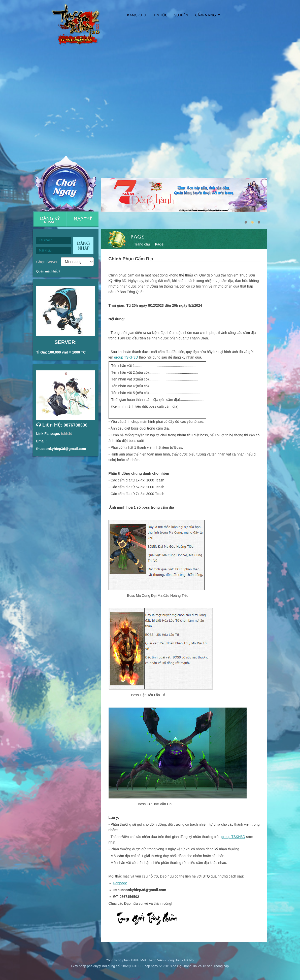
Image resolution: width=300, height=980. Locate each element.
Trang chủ (142, 244)
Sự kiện (181, 15)
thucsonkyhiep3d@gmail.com (61, 449)
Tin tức (160, 15)
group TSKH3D (126, 357)
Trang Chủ (136, 15)
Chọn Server (47, 262)
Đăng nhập (83, 246)
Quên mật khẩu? (48, 271)
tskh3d (67, 434)
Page (159, 244)
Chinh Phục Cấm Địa (131, 259)
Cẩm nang (206, 15)
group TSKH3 (232, 837)
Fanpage (120, 883)
